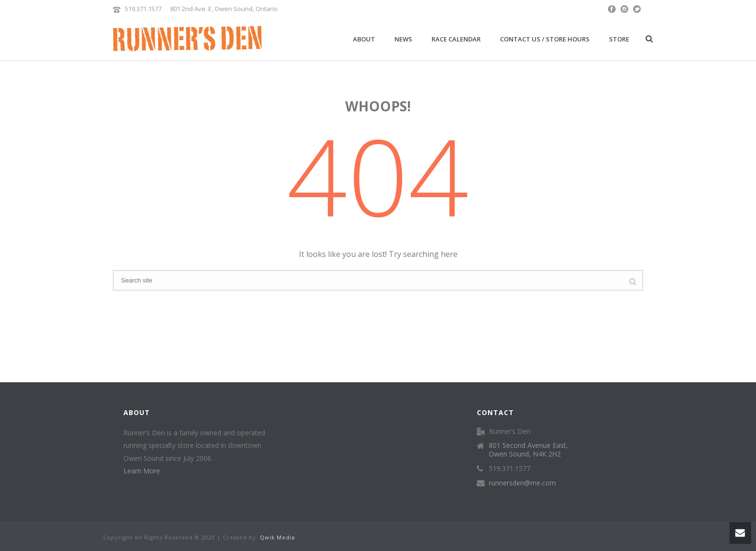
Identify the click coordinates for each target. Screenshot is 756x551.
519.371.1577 (143, 9)
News (403, 39)
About (364, 39)
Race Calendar (456, 39)
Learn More (142, 471)
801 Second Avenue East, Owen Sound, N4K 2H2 (528, 450)
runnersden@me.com (522, 483)
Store (619, 39)
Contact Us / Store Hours (545, 39)
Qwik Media (277, 537)
